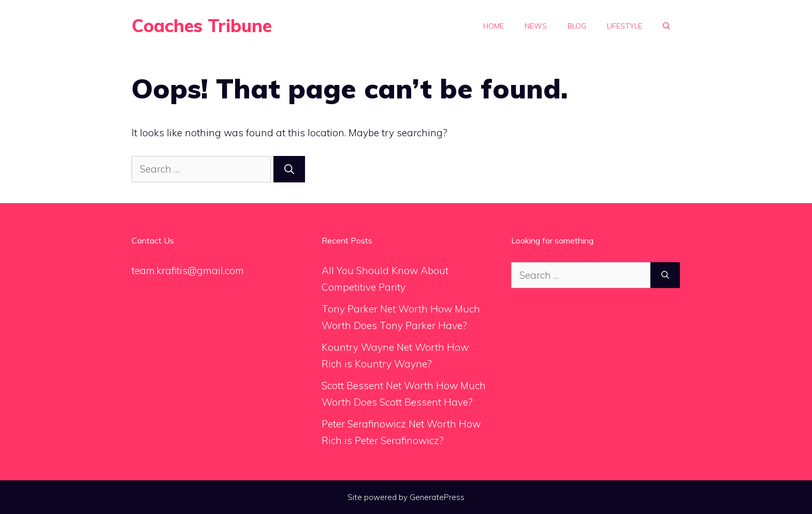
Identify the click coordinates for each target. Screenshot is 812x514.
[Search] (289, 169)
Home (494, 26)
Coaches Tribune (202, 26)
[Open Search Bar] (666, 26)
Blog (577, 26)
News (536, 26)
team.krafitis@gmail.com (188, 270)
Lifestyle (625, 26)
